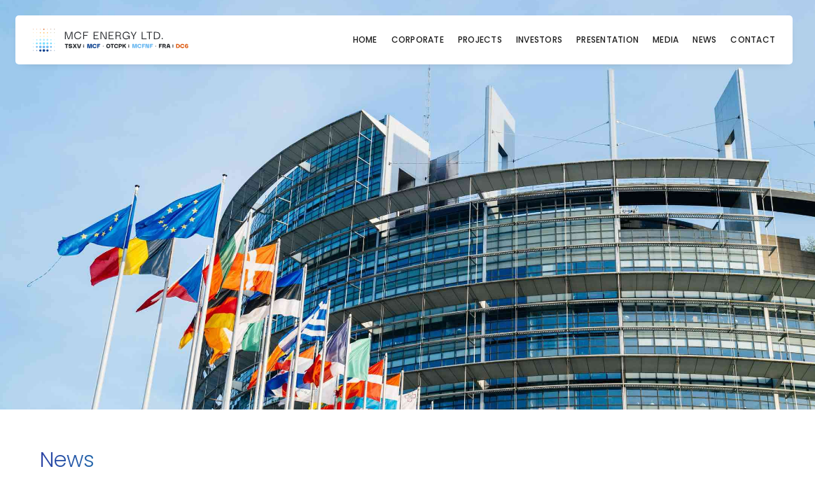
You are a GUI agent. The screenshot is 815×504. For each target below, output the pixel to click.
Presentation (607, 40)
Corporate (418, 40)
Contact (753, 40)
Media (666, 40)
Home (365, 40)
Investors (539, 40)
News (704, 40)
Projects (480, 40)
